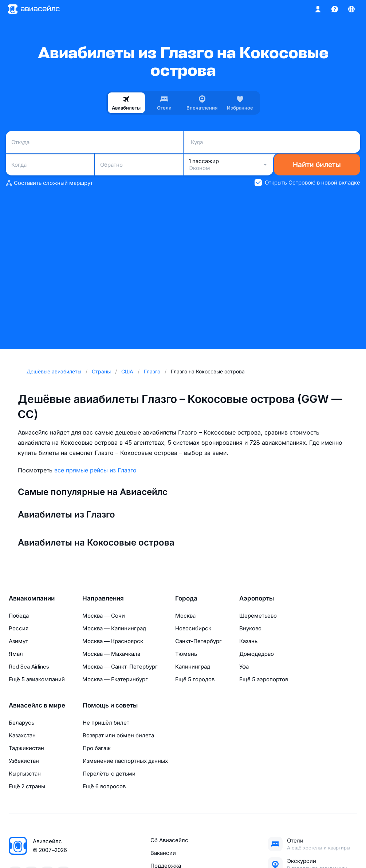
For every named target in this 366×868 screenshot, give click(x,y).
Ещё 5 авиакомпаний (37, 679)
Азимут (18, 641)
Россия (19, 628)
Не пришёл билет (106, 723)
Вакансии (163, 853)
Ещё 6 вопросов (104, 786)
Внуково (250, 628)
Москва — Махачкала (111, 654)
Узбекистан (24, 761)
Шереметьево (258, 616)
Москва (185, 616)
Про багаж (97, 748)
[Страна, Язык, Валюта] (351, 9)
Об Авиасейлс (169, 840)
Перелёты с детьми (109, 774)
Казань (248, 641)
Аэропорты (257, 598)
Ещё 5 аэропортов (264, 679)
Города (186, 598)
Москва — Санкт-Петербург (120, 667)
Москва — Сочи (104, 616)
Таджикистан (26, 748)
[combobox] (94, 142)
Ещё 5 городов (195, 679)
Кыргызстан (25, 774)
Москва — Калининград (114, 628)
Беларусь (21, 723)
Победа (19, 616)
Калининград (193, 667)
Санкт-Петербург (198, 641)
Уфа (244, 667)
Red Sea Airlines (29, 667)
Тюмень (186, 654)
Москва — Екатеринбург (115, 679)
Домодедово (257, 654)
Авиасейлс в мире (37, 705)
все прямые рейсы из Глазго (95, 470)
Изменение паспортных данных (125, 761)
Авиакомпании (32, 598)
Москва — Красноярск (113, 641)
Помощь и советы (110, 705)
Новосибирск (193, 628)
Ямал (16, 654)
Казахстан (22, 735)
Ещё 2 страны (27, 786)
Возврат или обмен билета (118, 735)
